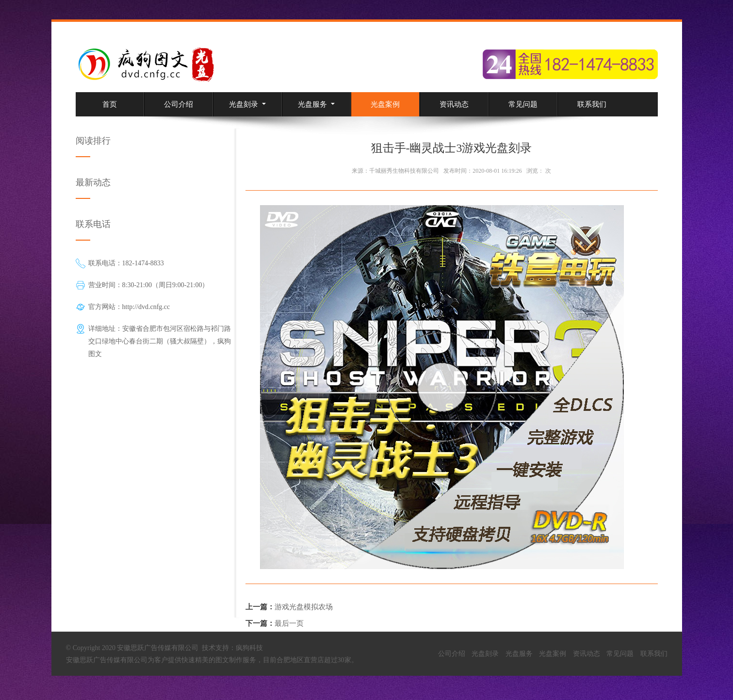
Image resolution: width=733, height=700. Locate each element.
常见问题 (523, 104)
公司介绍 (179, 104)
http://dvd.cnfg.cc (146, 307)
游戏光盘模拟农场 (304, 607)
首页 (110, 104)
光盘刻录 (247, 104)
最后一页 (289, 623)
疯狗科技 (249, 648)
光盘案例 (385, 104)
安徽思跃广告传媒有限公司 (107, 660)
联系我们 (592, 104)
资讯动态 (454, 104)
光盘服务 (316, 104)
